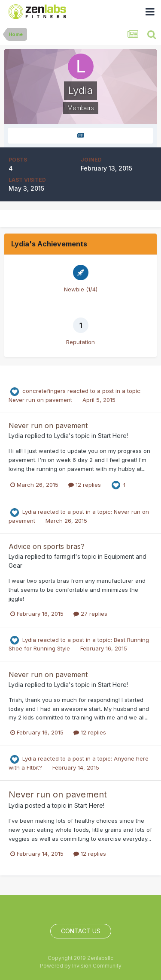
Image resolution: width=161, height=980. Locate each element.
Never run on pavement (41, 400)
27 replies (90, 614)
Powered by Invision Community (81, 966)
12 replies (85, 485)
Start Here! (113, 436)
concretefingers (44, 391)
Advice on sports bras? (47, 546)
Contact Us (81, 931)
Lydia (16, 436)
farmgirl (65, 556)
